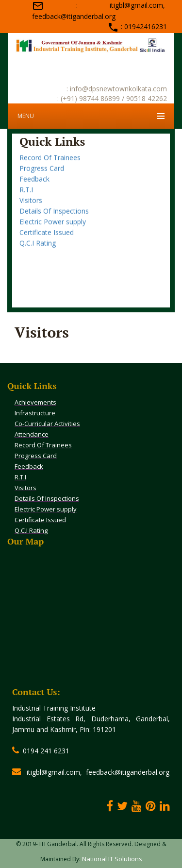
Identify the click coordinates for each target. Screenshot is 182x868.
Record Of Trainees (50, 164)
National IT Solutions (112, 859)
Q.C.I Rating (38, 249)
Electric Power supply (53, 228)
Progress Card (42, 175)
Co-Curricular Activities (47, 424)
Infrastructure (35, 413)
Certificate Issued (47, 239)
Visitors (31, 207)
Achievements (35, 402)
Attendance (32, 434)
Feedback (34, 185)
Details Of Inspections (54, 217)
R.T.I (26, 196)
